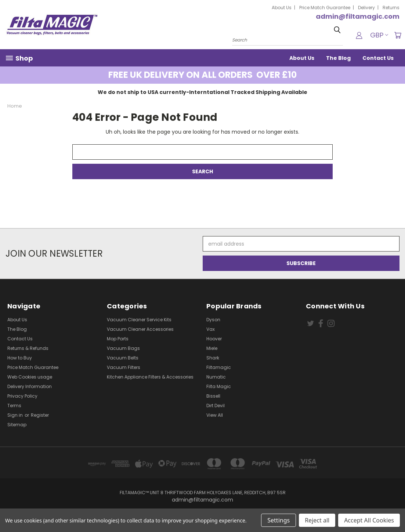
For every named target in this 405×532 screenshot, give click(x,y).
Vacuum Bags (123, 348)
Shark (213, 358)
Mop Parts (118, 339)
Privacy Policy (22, 396)
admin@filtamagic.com (358, 16)
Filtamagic (219, 367)
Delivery (366, 8)
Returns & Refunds (28, 348)
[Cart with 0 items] (398, 35)
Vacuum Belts (123, 358)
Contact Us (378, 58)
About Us (282, 8)
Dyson (213, 320)
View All (215, 415)
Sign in (16, 415)
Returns (391, 8)
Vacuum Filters (124, 367)
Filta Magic (219, 386)
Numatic (216, 377)
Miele (212, 348)
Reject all (317, 520)
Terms (14, 406)
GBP (379, 35)
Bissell (213, 396)
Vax (211, 329)
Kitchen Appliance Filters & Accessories (150, 377)
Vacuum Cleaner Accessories (140, 329)
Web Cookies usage (30, 377)
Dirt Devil (216, 406)
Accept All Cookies (369, 520)
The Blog (338, 58)
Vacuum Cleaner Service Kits (139, 320)
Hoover (214, 339)
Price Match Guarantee (325, 8)
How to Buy (20, 358)
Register (40, 415)
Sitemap (17, 425)
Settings (279, 520)
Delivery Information (30, 386)
